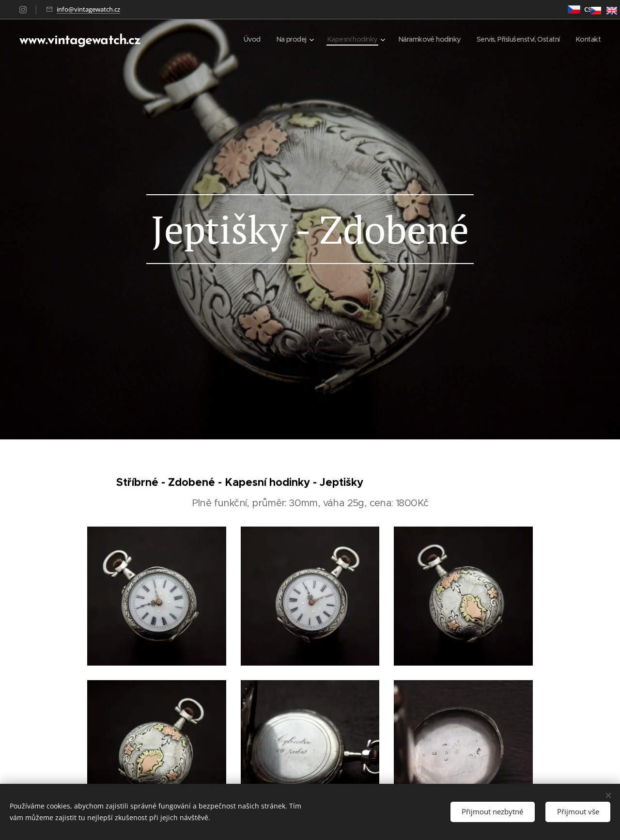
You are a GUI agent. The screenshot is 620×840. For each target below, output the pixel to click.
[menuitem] (234, 39)
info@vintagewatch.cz (88, 9)
